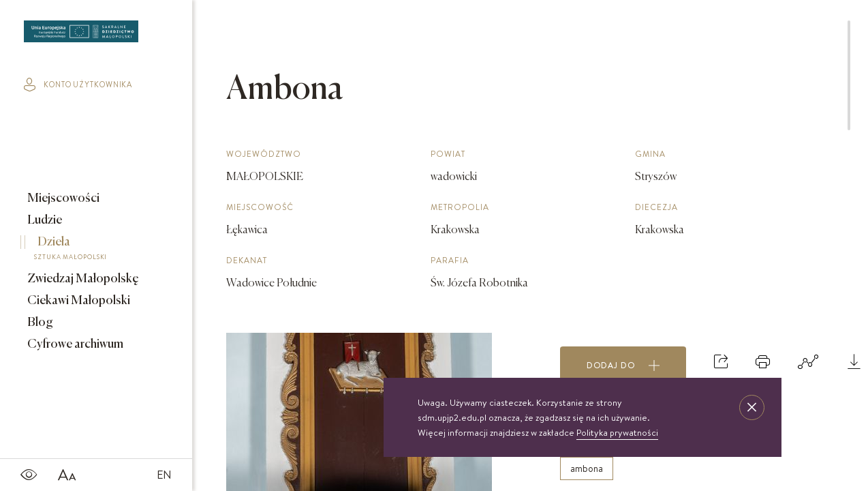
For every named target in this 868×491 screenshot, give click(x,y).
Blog (39, 323)
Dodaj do (623, 366)
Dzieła (87, 250)
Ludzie (44, 220)
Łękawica (247, 230)
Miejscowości (62, 198)
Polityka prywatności (617, 432)
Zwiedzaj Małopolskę (82, 279)
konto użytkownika (78, 85)
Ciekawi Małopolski (78, 301)
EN (164, 475)
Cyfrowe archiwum (74, 344)
